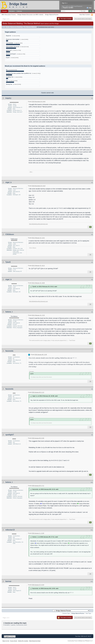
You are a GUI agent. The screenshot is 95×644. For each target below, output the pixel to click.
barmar (8, 581)
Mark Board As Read (35, 641)
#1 (92, 98)
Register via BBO (68, 8)
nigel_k (8, 182)
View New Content (85, 15)
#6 (92, 312)
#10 (92, 482)
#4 (92, 262)
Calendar (19, 11)
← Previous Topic (65, 613)
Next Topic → (89, 613)
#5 (92, 280)
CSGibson (10, 234)
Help (89, 8)
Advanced (93, 11)
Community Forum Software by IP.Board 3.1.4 (80, 641)
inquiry (8, 98)
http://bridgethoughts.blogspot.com (38, 224)
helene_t (9, 312)
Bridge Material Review (52, 15)
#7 (92, 351)
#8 (92, 389)
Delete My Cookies (23, 641)
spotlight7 (10, 435)
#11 (92, 530)
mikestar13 (10, 530)
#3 (92, 235)
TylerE (8, 262)
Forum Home (14, 641)
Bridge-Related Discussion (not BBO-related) (30, 15)
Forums (5, 11)
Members (12, 11)
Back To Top (6, 641)
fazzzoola (9, 351)
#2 (92, 183)
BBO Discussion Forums (9, 15)
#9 (92, 435)
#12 (92, 581)
